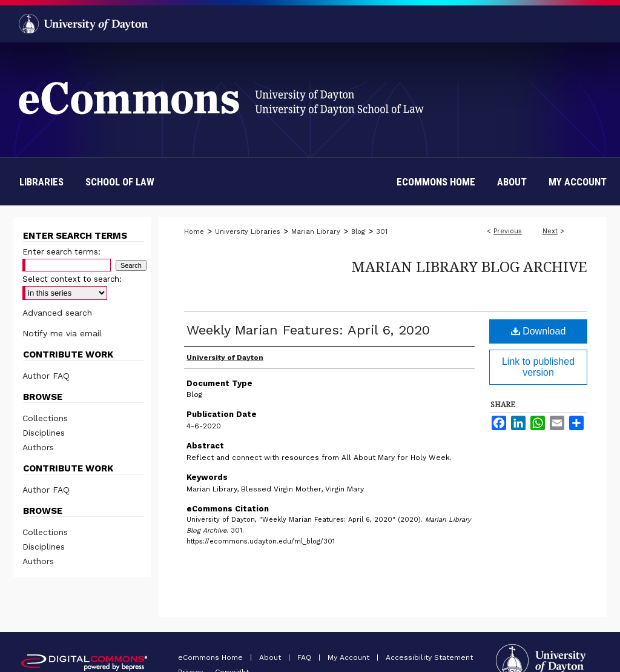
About (271, 657)
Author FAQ (46, 376)
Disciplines (44, 433)
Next (550, 231)
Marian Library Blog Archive (469, 266)
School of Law (120, 182)
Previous (508, 231)
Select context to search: (72, 279)
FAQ (305, 657)
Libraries (41, 182)
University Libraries (248, 232)
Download (539, 331)
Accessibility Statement (429, 657)
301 (382, 232)
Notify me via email (62, 333)
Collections (45, 418)
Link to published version (538, 367)
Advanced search (57, 313)
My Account (350, 657)
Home (194, 232)
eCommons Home (212, 657)
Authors (38, 447)
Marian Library (316, 232)
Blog (358, 232)
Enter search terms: (61, 252)
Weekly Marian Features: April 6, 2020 (308, 330)
